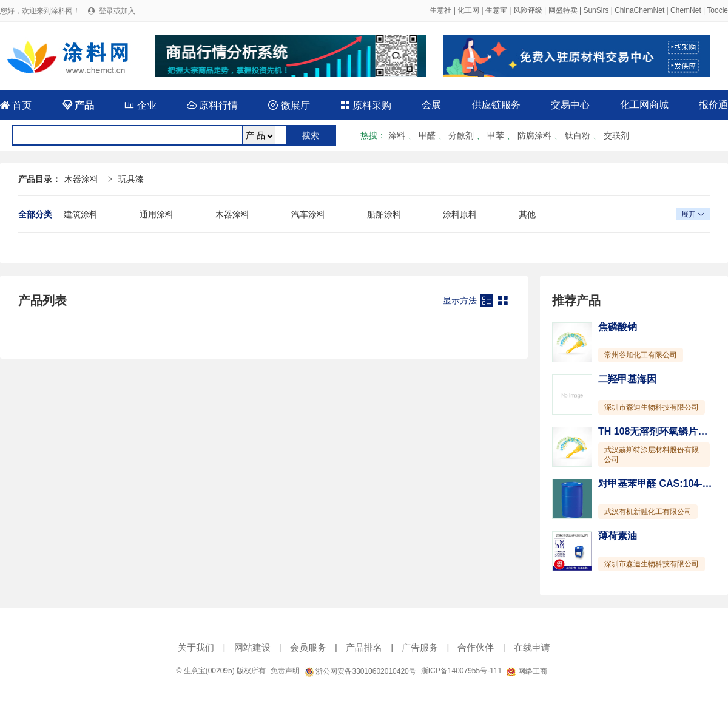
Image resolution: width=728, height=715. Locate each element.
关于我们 (196, 647)
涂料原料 (460, 214)
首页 (16, 105)
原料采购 (366, 105)
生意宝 (496, 10)
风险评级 (528, 10)
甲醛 (427, 135)
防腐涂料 (534, 135)
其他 (527, 214)
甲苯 (496, 135)
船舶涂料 (384, 214)
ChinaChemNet (639, 10)
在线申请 (532, 647)
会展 (431, 105)
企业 (140, 105)
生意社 (440, 10)
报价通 (713, 105)
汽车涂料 (308, 214)
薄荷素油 (618, 536)
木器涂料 (81, 179)
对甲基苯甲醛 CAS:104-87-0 (660, 483)
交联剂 (616, 135)
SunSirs (596, 10)
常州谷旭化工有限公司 (641, 355)
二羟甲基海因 (627, 379)
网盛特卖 (563, 10)
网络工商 (527, 671)
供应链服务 (496, 105)
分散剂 (461, 135)
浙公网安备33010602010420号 (360, 671)
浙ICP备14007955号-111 (461, 671)
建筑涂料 (81, 214)
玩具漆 (131, 179)
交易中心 (570, 105)
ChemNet (686, 10)
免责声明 (285, 671)
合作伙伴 (476, 647)
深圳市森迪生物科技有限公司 (652, 407)
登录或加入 (117, 11)
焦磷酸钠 (618, 327)
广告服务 (420, 647)
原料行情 (212, 105)
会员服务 (308, 647)
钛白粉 (578, 135)
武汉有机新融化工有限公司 (648, 512)
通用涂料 (157, 214)
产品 (78, 105)
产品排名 (364, 647)
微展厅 (289, 105)
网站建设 (252, 647)
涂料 (397, 135)
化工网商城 (644, 105)
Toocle (717, 10)
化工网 (468, 10)
